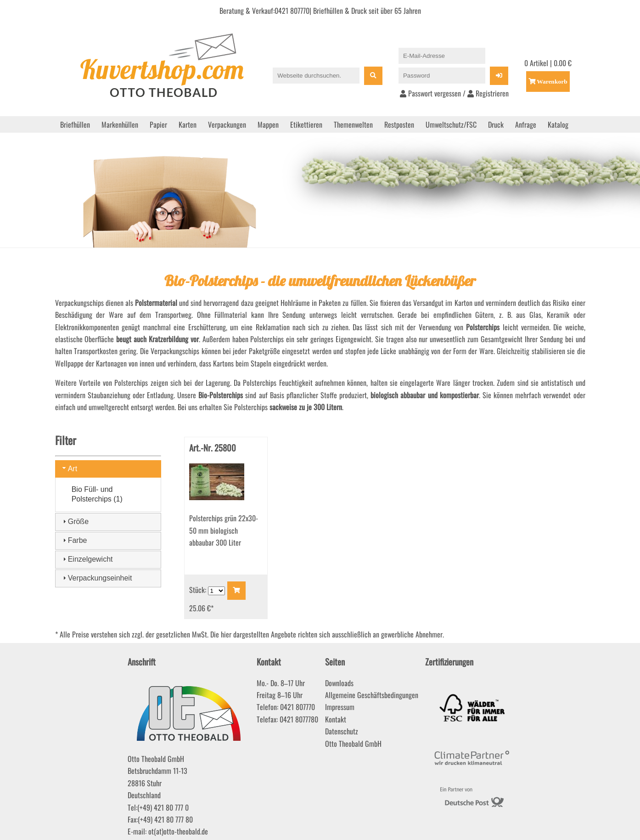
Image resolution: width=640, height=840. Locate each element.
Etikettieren (306, 124)
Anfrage (526, 124)
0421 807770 (292, 11)
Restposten (399, 124)
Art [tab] (69, 468)
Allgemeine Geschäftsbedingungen (372, 695)
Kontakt (336, 719)
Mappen (268, 124)
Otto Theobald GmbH (353, 744)
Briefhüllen (75, 124)
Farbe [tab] (74, 540)
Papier (158, 124)
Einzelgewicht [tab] (87, 559)
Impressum (340, 707)
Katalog (558, 124)
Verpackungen (227, 124)
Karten (188, 124)
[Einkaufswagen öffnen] (548, 82)
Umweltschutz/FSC (451, 124)
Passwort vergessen (430, 93)
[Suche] (373, 76)
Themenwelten (353, 124)
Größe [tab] (75, 521)
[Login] (499, 76)
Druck (496, 124)
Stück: (199, 590)
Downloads (339, 683)
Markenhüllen (120, 124)
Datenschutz (342, 731)
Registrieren (488, 93)
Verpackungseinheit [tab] (96, 578)
